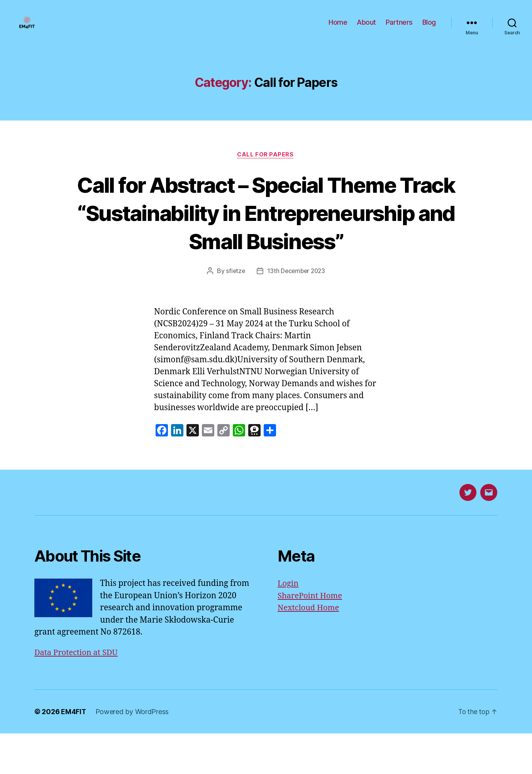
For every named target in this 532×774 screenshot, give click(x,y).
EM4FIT (74, 752)
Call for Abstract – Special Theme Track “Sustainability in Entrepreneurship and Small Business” (266, 238)
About (366, 28)
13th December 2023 (296, 311)
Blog (429, 28)
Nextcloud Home (310, 648)
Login (289, 624)
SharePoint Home (311, 636)
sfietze (234, 311)
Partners (399, 28)
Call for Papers (266, 166)
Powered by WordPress (133, 752)
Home (338, 28)
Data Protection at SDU (78, 693)
